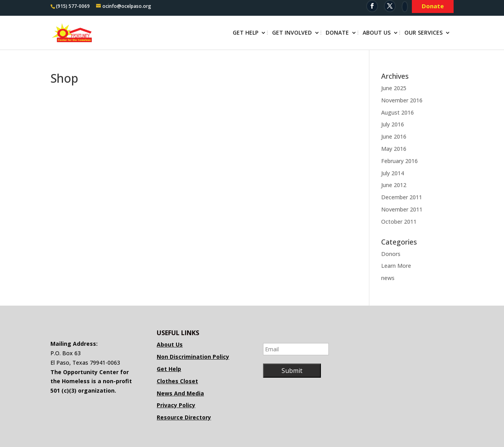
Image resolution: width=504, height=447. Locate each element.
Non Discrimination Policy (193, 357)
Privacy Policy (176, 405)
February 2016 (399, 161)
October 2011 (399, 222)
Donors (391, 254)
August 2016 (397, 112)
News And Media (180, 393)
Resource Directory (184, 417)
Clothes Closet (177, 381)
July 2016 (393, 124)
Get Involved (292, 33)
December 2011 (402, 197)
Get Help (246, 33)
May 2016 (394, 149)
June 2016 (394, 136)
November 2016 (402, 100)
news (388, 278)
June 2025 (394, 88)
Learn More (396, 266)
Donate (337, 33)
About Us (377, 33)
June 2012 (394, 185)
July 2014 (393, 173)
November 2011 (402, 209)
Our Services (423, 33)
